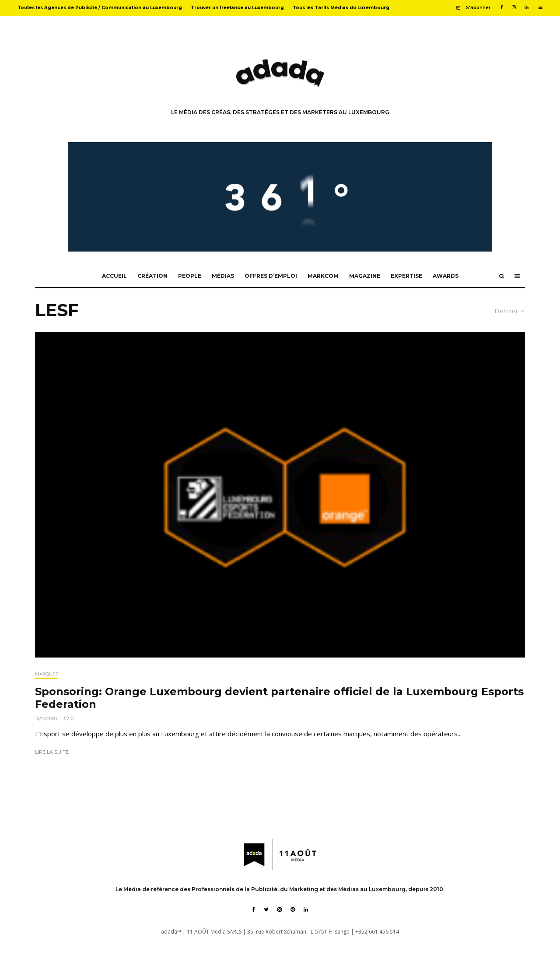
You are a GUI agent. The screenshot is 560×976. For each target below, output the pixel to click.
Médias (223, 276)
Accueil (114, 276)
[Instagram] (514, 7)
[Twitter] (266, 910)
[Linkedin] (527, 7)
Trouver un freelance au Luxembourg (237, 8)
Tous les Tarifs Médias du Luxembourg (341, 8)
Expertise (406, 276)
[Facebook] (502, 7)
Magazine (365, 276)
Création (152, 276)
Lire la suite (52, 752)
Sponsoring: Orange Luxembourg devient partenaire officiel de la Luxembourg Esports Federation (279, 698)
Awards (446, 276)
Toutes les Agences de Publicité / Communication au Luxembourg (100, 8)
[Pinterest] (293, 910)
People (190, 276)
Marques (47, 674)
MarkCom (323, 276)
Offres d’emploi (271, 276)
